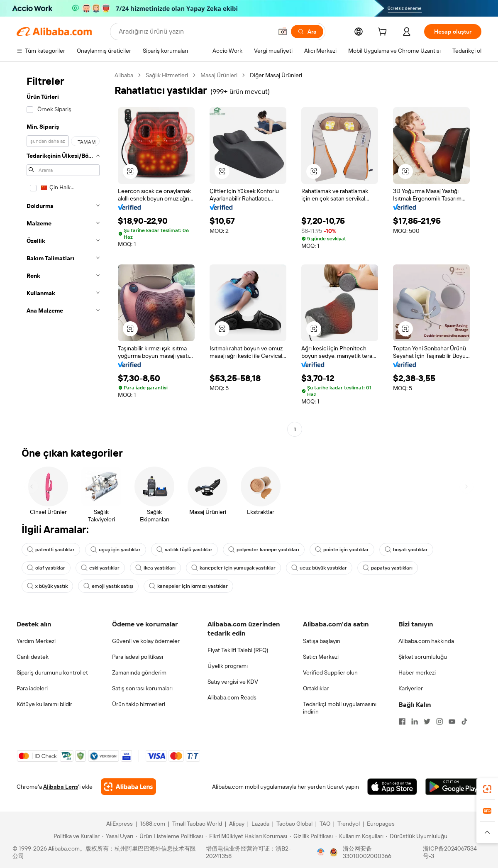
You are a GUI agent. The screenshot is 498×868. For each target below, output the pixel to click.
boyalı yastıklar (406, 550)
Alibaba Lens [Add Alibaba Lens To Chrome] (61, 787)
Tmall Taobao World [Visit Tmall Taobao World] (197, 824)
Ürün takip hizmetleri (139, 704)
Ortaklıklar (316, 688)
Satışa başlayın (322, 641)
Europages (381, 824)
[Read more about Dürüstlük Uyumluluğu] (417, 836)
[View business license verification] (321, 852)
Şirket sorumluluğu (423, 657)
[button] (283, 32)
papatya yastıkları (388, 568)
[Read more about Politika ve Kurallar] (75, 836)
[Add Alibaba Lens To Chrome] (128, 787)
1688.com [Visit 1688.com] (153, 824)
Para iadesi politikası (138, 657)
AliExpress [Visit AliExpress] (120, 824)
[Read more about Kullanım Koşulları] (359, 836)
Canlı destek (33, 657)
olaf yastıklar (46, 568)
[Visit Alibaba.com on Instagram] (439, 721)
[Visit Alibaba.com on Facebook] (402, 721)
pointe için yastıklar (342, 550)
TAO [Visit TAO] (325, 824)
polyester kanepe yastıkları (264, 550)
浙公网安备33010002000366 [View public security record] (367, 852)
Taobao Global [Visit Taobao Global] (294, 824)
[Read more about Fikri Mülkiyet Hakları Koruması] (246, 836)
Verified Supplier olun (330, 672)
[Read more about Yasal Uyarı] (118, 836)
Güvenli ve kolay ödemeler (146, 641)
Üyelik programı (228, 666)
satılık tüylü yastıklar (184, 550)
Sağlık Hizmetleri (167, 75)
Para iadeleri (32, 688)
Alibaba (124, 75)
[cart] (384, 33)
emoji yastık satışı (108, 586)
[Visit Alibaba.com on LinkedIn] (415, 721)
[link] (487, 789)
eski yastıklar (100, 568)
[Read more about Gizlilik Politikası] (311, 836)
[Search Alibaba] (195, 32)
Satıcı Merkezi (321, 657)
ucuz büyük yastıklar (319, 568)
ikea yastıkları (155, 568)
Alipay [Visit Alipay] (237, 824)
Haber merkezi (417, 672)
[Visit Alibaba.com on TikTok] (464, 721)
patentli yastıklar (51, 550)
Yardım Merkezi (36, 641)
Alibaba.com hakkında (426, 641)
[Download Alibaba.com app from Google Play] (453, 787)
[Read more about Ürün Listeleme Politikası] (169, 836)
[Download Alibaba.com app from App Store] (392, 787)
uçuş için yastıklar (116, 550)
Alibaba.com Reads (232, 697)
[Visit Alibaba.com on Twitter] (427, 721)
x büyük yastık (47, 586)
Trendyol (349, 824)
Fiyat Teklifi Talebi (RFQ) (238, 650)
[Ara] (307, 32)
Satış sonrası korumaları (142, 688)
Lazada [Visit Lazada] (260, 824)
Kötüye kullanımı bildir (44, 704)
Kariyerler (411, 688)
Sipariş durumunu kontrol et (52, 672)
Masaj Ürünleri (219, 75)
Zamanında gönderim (139, 672)
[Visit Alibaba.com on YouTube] (452, 721)
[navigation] (63, 253)
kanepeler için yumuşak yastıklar (233, 568)
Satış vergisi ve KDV (233, 682)
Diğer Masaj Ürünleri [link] (276, 75)
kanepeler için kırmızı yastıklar (188, 586)
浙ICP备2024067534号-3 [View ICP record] (450, 852)
